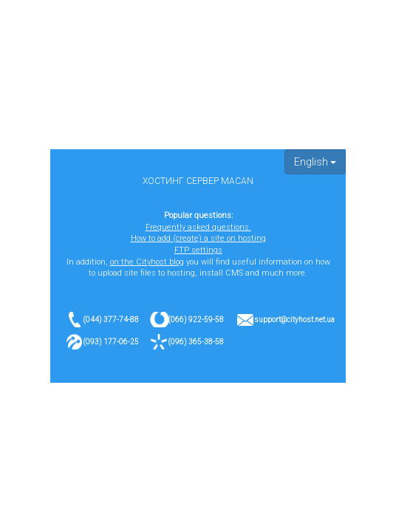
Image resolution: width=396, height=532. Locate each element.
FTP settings (198, 250)
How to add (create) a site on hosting (198, 238)
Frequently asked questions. (198, 227)
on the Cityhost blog (147, 262)
